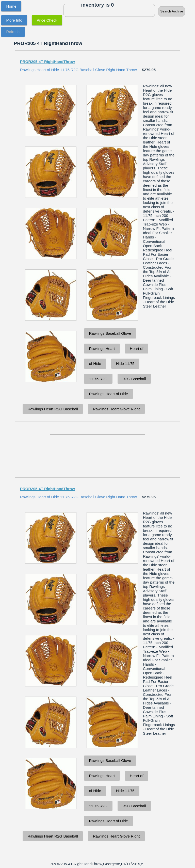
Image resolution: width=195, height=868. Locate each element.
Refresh (13, 32)
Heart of (136, 349)
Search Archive (172, 11)
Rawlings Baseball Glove (110, 333)
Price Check (47, 20)
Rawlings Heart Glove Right (116, 409)
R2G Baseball (134, 379)
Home (11, 6)
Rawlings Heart (102, 349)
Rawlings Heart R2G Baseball (53, 409)
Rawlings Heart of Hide (109, 394)
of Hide (95, 364)
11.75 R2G (98, 379)
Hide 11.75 (125, 364)
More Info (14, 20)
